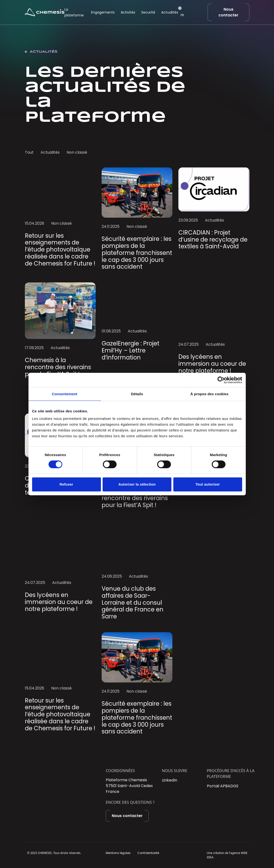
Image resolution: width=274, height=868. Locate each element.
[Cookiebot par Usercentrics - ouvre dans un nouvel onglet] (221, 380)
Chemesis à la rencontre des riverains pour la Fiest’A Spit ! (58, 367)
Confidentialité (148, 853)
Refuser (67, 484)
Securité (148, 12)
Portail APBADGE (223, 786)
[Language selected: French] (188, 15)
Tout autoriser (207, 484)
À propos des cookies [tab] (210, 394)
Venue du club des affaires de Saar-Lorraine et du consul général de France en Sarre (133, 603)
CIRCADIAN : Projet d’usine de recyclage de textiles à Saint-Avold (213, 240)
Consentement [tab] (65, 394)
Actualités (170, 12)
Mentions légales (118, 853)
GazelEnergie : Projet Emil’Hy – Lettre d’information (130, 350)
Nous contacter (228, 12)
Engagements (103, 12)
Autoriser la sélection (137, 484)
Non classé (77, 152)
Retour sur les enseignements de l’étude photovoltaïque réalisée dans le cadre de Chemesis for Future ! (60, 250)
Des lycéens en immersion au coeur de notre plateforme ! (212, 364)
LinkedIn (170, 780)
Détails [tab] (137, 394)
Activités (128, 12)
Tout (29, 152)
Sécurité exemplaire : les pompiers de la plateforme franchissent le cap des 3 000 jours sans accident (137, 253)
